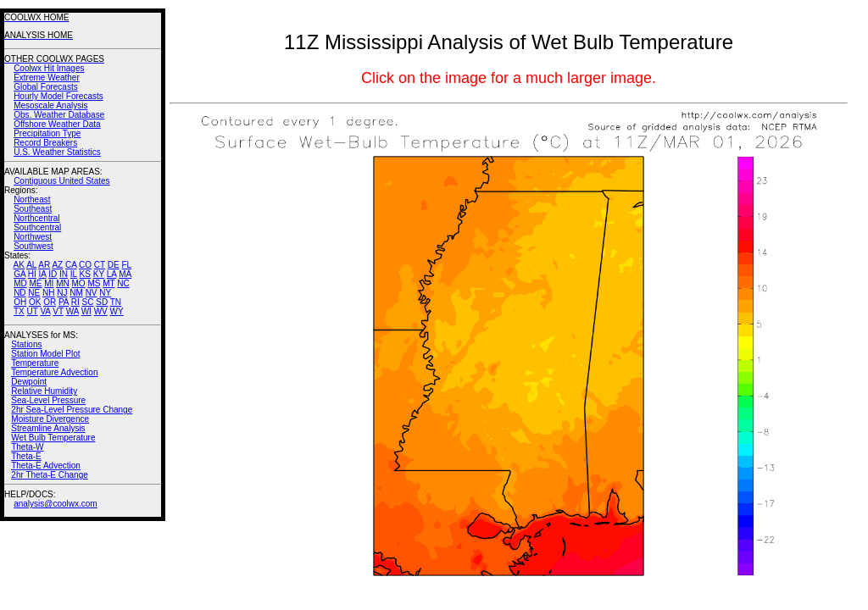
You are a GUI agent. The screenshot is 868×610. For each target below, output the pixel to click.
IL (74, 274)
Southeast (33, 209)
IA (43, 274)
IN (64, 274)
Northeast (32, 200)
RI (75, 302)
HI (32, 274)
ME (35, 283)
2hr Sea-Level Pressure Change (72, 410)
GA (19, 274)
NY (105, 293)
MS (94, 283)
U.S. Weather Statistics (57, 152)
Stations (26, 344)
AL (31, 265)
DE (114, 265)
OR (50, 302)
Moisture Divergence (50, 419)
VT (58, 311)
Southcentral (37, 227)
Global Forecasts (46, 87)
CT (100, 265)
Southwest (33, 246)
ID (53, 274)
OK (35, 302)
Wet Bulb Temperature (53, 438)
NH (48, 293)
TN (116, 302)
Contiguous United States (61, 181)
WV (101, 311)
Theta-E (26, 456)
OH (20, 302)
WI (86, 311)
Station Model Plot (45, 354)
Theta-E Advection (46, 466)
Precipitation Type (47, 133)
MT (108, 283)
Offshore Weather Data (57, 124)
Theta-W (27, 447)
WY (117, 311)
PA (64, 302)
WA (72, 311)
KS (85, 274)
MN (63, 283)
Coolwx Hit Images (49, 68)
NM (76, 293)
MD (20, 283)
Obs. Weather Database (59, 115)
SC (88, 302)
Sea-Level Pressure (48, 400)
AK (19, 265)
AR (44, 265)
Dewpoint (29, 382)
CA (71, 265)
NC (123, 283)
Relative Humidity (44, 391)
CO (85, 265)
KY (99, 274)
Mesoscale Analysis (50, 105)
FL (126, 265)
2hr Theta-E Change (49, 475)
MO (78, 283)
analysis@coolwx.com (56, 504)
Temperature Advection (54, 372)
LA (112, 274)
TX (19, 311)
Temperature (35, 363)
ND (19, 293)
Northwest (33, 237)
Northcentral (36, 218)
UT (33, 311)
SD (102, 302)
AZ (57, 265)
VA (45, 311)
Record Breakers (45, 143)
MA (125, 274)
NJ (62, 293)
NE (34, 293)
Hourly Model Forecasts (58, 96)
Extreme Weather (47, 78)
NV (92, 293)
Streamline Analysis (48, 428)
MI (49, 283)
